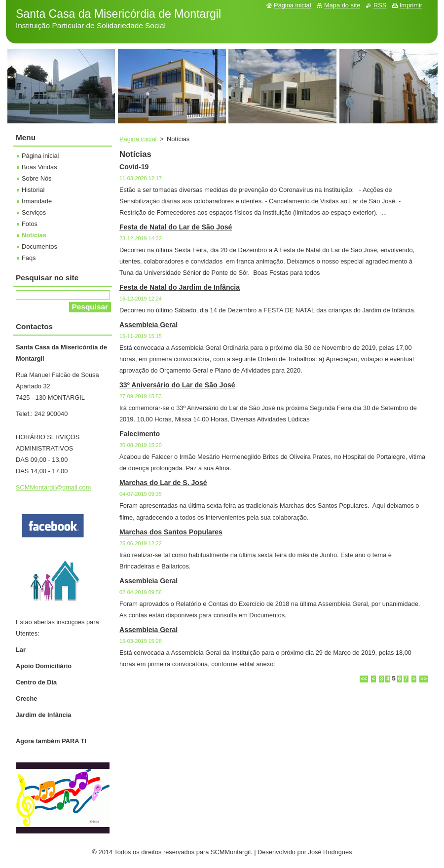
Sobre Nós (37, 178)
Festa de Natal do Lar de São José (176, 227)
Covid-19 (134, 167)
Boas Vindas (39, 167)
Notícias (34, 235)
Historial (33, 190)
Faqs (29, 258)
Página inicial (138, 139)
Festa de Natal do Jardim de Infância (180, 287)
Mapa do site (342, 5)
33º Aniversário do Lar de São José (177, 385)
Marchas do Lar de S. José (163, 483)
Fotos (30, 224)
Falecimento (140, 434)
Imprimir (411, 5)
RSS (380, 5)
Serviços (34, 212)
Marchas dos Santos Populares (171, 532)
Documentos (39, 246)
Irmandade (37, 201)
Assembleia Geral (148, 325)
